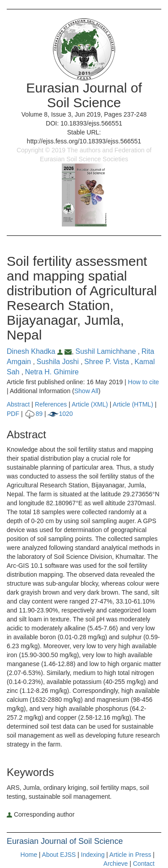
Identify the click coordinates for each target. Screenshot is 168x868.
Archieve (116, 864)
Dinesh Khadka (36, 351)
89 (33, 414)
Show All (86, 391)
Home (29, 855)
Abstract (18, 404)
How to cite (144, 382)
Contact (144, 864)
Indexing (93, 855)
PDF (13, 414)
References (51, 404)
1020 (60, 414)
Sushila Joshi (58, 362)
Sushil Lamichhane (107, 351)
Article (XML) (91, 404)
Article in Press (130, 855)
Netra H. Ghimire (52, 372)
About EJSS (59, 855)
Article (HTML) (133, 404)
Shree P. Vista (108, 362)
